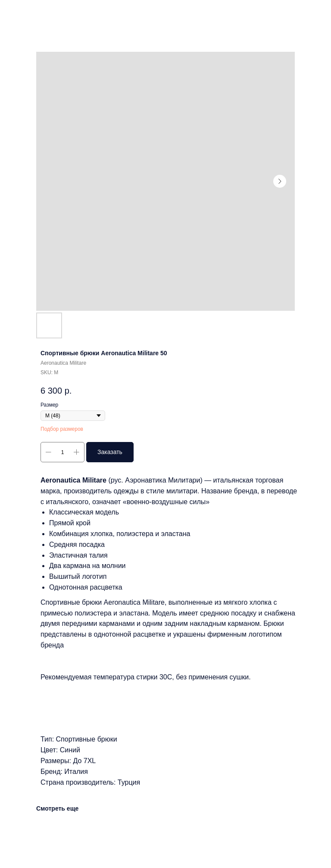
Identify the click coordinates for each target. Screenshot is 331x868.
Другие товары (33, 13)
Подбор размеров (62, 429)
